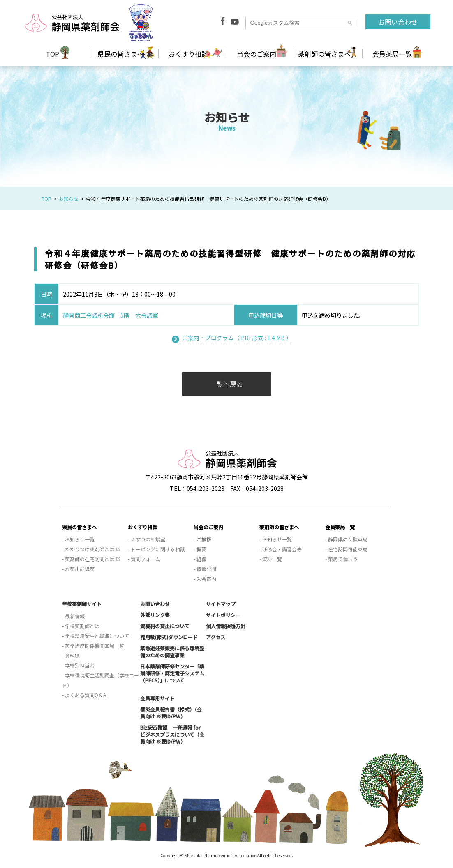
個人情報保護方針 (226, 626)
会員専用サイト (157, 698)
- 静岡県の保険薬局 (346, 539)
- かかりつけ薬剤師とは (88, 549)
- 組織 (200, 559)
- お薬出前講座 (78, 569)
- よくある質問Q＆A (84, 695)
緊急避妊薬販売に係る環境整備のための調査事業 (172, 652)
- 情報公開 (205, 569)
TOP (52, 54)
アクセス (216, 637)
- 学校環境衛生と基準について (96, 636)
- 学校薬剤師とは (81, 626)
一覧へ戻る (226, 384)
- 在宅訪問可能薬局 (346, 549)
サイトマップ (221, 604)
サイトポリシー (223, 615)
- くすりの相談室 (147, 539)
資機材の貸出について (165, 626)
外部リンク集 (155, 615)
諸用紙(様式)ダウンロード (169, 637)
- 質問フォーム (144, 559)
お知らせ (69, 199)
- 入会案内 (205, 579)
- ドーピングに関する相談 (156, 549)
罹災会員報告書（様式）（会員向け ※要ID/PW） (171, 713)
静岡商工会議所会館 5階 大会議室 (111, 315)
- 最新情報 (73, 616)
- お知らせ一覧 (78, 539)
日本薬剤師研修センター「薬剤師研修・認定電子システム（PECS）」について (172, 673)
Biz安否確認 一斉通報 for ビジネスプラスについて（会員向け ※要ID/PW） (172, 734)
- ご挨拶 (202, 539)
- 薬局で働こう (341, 559)
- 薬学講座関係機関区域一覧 (93, 646)
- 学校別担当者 (78, 665)
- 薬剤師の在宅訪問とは (88, 559)
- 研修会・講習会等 (281, 549)
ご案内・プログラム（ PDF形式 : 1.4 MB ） (237, 338)
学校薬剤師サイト (82, 604)
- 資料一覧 (271, 559)
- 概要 (200, 549)
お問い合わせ (398, 22)
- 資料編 (71, 655)
